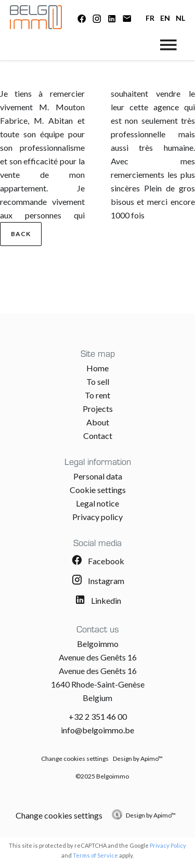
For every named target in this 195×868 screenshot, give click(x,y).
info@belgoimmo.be (97, 730)
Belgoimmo (98, 644)
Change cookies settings (75, 759)
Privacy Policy (168, 845)
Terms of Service (95, 855)
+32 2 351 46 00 (98, 716)
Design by (151, 815)
